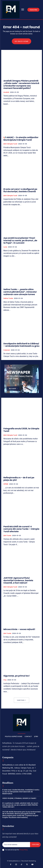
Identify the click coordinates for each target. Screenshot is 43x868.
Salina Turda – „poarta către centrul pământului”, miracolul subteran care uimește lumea (20, 292)
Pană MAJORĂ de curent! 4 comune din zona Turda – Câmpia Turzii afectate (21, 529)
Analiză (6, 92)
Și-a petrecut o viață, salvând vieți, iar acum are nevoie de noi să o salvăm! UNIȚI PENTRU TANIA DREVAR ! (20, 805)
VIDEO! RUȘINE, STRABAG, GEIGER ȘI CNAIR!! (19, 798)
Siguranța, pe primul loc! (17, 676)
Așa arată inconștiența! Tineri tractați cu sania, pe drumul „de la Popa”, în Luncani (20, 240)
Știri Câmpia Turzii (10, 144)
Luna (5, 247)
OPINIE (6, 484)
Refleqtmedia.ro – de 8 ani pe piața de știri (19, 479)
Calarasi (7, 350)
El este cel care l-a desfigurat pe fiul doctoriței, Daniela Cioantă (20, 190)
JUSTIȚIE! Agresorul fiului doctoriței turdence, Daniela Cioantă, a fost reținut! (18, 580)
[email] (16, 845)
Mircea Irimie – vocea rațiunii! (19, 629)
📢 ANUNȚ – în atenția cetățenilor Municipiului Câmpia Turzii (21, 139)
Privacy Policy (23, 850)
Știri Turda (7, 536)
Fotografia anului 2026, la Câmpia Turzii (21, 430)
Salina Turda (8, 298)
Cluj (5, 680)
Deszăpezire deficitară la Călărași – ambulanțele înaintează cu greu (21, 345)
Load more (21, 700)
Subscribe (35, 844)
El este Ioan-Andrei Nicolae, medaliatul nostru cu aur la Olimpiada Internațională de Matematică (21, 792)
